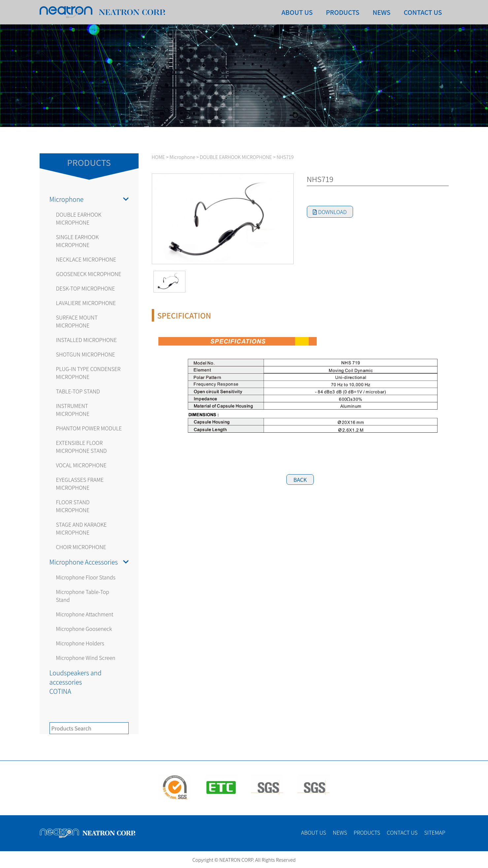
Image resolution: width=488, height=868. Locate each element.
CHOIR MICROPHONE (81, 547)
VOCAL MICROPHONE (81, 465)
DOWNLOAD (330, 212)
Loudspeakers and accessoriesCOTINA (76, 682)
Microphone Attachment (85, 614)
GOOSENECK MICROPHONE (89, 274)
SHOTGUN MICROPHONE (86, 354)
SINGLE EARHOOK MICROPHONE (78, 241)
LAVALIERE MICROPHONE (86, 303)
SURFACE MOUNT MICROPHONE (77, 321)
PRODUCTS (343, 12)
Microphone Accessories (89, 562)
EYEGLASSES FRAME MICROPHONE (80, 483)
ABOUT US (297, 12)
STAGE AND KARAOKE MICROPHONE (81, 528)
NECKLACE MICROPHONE (86, 259)
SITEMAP (435, 832)
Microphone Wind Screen (86, 658)
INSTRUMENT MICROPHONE (73, 410)
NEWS (381, 12)
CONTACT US (423, 12)
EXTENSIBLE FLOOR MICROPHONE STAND (81, 447)
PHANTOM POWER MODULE (89, 428)
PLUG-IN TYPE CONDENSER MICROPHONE (88, 373)
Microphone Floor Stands (86, 577)
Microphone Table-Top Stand (83, 596)
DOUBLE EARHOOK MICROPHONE (79, 218)
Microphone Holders (80, 643)
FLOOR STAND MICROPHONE (73, 506)
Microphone (89, 199)
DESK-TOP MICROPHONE (86, 288)
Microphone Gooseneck (84, 629)
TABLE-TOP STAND (78, 391)
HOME (158, 157)
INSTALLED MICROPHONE (86, 340)
